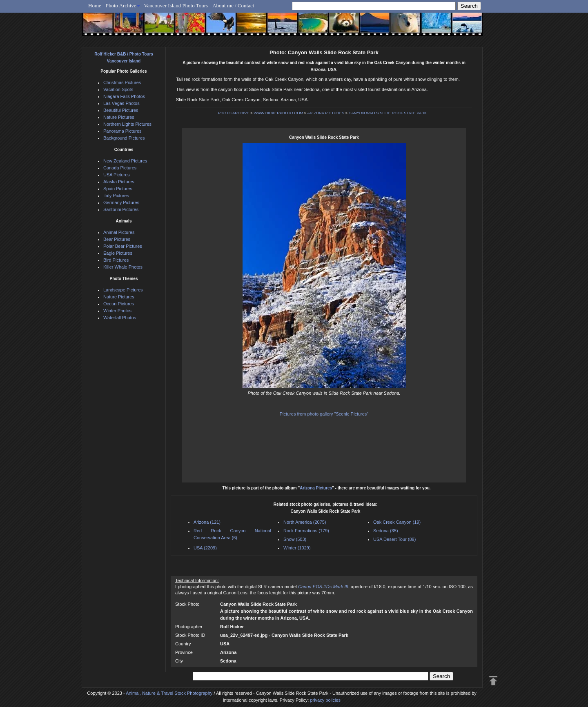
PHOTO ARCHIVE (234, 113)
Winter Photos (117, 311)
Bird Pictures (116, 260)
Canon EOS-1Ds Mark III (323, 587)
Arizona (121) (207, 522)
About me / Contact (233, 6)
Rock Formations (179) (306, 531)
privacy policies (325, 700)
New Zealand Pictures (125, 161)
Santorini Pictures (121, 209)
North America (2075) (305, 522)
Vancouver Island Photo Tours (176, 6)
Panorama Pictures (122, 131)
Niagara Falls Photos (124, 96)
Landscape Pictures (123, 290)
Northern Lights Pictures (127, 124)
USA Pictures (117, 175)
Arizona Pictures (316, 488)
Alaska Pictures (119, 182)
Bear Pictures (117, 239)
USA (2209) (205, 548)
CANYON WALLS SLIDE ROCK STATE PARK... (389, 113)
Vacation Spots (118, 89)
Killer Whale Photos (123, 267)
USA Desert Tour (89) (394, 539)
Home (95, 6)
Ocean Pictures (119, 304)
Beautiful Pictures (121, 110)
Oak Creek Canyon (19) (397, 522)
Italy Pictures (116, 196)
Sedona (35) (386, 531)
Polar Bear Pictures (123, 246)
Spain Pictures (118, 189)
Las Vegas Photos (121, 103)
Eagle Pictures (118, 253)
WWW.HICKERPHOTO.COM (278, 113)
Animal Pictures (119, 232)
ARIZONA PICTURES (326, 113)
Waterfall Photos (120, 318)
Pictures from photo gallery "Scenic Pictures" (324, 414)
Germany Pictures (121, 202)
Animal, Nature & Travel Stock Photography (169, 693)
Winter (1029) (297, 548)
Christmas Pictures (122, 82)
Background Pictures (124, 138)
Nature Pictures (119, 117)
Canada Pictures (120, 168)
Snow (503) (295, 539)
